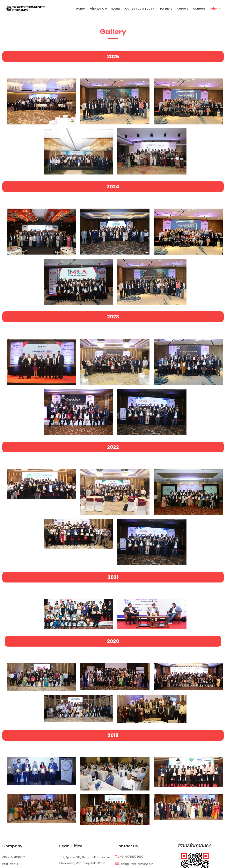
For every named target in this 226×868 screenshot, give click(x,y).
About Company (14, 857)
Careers (183, 9)
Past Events (10, 864)
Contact (199, 9)
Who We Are (98, 9)
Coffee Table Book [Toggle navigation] (139, 9)
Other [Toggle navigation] (214, 9)
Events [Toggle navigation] (116, 9)
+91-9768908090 (132, 857)
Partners (166, 9)
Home (80, 9)
